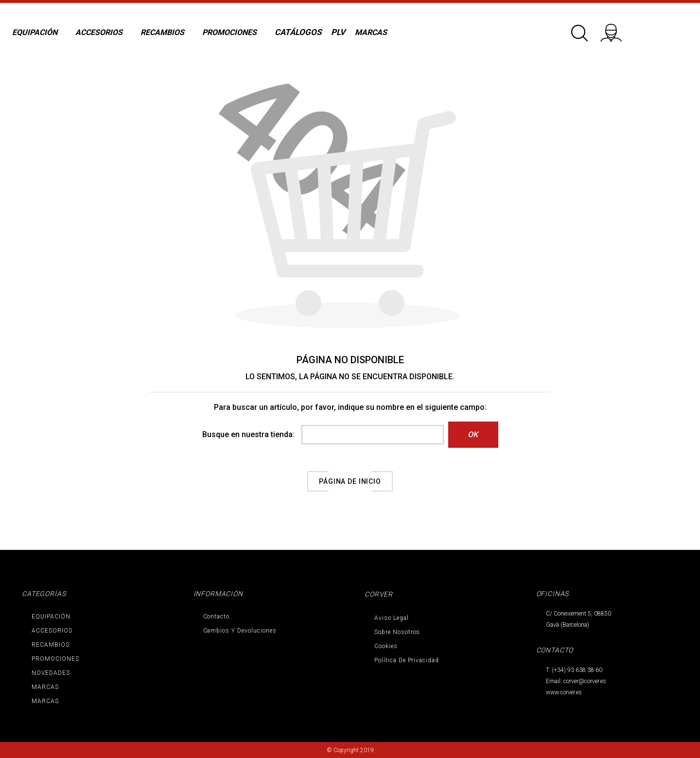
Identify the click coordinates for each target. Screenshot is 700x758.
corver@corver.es (585, 681)
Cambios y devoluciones (240, 631)
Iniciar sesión (617, 29)
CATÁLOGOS (298, 32)
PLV (338, 32)
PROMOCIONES (55, 659)
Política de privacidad (407, 660)
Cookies (386, 646)
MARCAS (45, 687)
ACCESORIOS (52, 631)
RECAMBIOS (51, 645)
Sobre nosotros (397, 632)
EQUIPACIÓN (51, 617)
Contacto (217, 617)
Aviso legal (392, 618)
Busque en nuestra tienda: (248, 434)
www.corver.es (564, 692)
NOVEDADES (51, 673)
